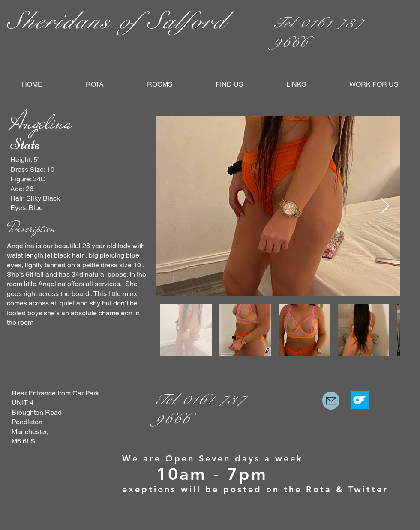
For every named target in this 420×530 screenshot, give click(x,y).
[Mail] (331, 401)
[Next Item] (385, 206)
